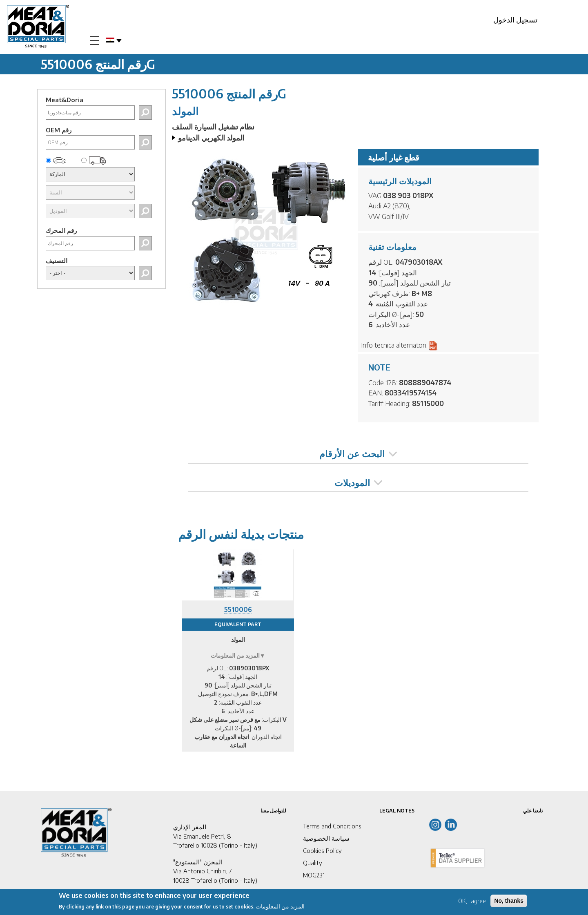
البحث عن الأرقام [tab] (358, 453)
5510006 (238, 609)
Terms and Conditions (332, 826)
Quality (313, 863)
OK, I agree (472, 902)
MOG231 (314, 875)
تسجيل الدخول (515, 19)
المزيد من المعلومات (280, 907)
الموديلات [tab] (358, 482)
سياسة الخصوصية (326, 838)
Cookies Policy (322, 850)
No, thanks (509, 902)
